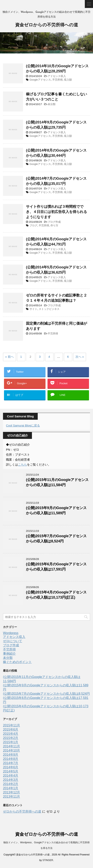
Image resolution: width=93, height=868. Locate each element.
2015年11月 (11, 725)
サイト (33, 309)
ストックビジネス (49, 309)
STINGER (48, 860)
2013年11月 (11, 797)
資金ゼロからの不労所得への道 (47, 25)
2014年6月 (11, 767)
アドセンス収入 (57, 76)
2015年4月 (11, 734)
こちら (22, 465)
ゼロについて (13, 641)
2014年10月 (11, 750)
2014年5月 (11, 771)
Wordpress (11, 633)
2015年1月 (11, 742)
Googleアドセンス (40, 80)
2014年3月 (11, 780)
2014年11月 (11, 746)
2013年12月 (11, 792)
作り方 (54, 225)
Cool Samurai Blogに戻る (23, 425)
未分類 (52, 104)
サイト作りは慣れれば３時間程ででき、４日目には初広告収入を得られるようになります (56, 212)
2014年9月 (11, 755)
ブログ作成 (54, 222)
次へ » (80, 357)
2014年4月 (11, 776)
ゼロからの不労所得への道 (22, 811)
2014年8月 (11, 759)
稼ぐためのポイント (17, 662)
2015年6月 (11, 730)
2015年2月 (11, 738)
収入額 (68, 80)
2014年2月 (11, 784)
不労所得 (57, 80)
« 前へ (9, 357)
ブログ (33, 225)
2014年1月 (11, 788)
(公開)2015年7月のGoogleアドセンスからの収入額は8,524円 (46, 694)
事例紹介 (9, 654)
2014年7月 (11, 763)
